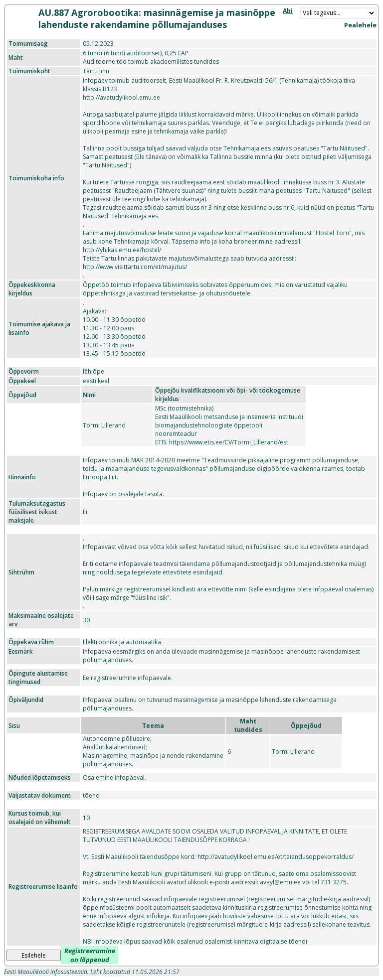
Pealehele (360, 25)
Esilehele (34, 955)
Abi (288, 11)
